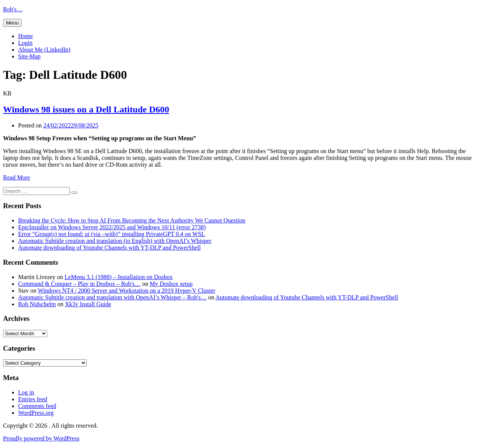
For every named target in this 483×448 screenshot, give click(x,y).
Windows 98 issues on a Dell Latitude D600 (86, 109)
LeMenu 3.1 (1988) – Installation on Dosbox (119, 277)
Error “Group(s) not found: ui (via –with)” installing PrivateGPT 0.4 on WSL (112, 234)
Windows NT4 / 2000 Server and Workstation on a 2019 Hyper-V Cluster (126, 291)
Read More (17, 177)
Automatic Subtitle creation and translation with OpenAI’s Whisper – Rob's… (112, 297)
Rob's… (13, 9)
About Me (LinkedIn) (44, 50)
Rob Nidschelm (37, 304)
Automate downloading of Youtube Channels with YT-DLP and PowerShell (109, 248)
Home (25, 36)
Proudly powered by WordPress (41, 438)
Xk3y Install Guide (88, 304)
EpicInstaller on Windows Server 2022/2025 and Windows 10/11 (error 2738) (112, 227)
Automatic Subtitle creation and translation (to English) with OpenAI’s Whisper (115, 241)
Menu (12, 23)
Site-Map (29, 56)
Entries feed (33, 399)
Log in (26, 392)
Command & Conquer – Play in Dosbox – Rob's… (79, 284)
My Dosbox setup (171, 284)
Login (25, 43)
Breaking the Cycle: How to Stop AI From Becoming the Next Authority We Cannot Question (132, 220)
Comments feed (37, 406)
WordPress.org (36, 413)
